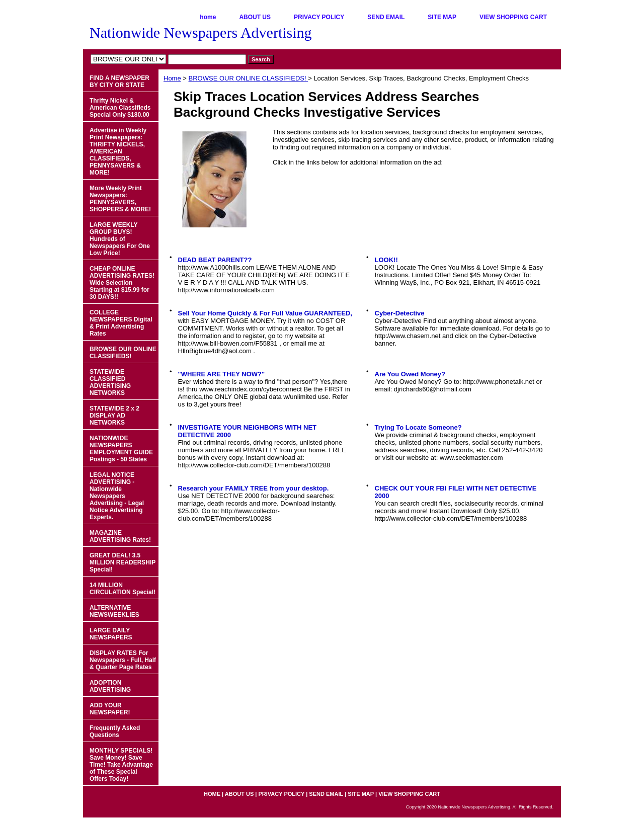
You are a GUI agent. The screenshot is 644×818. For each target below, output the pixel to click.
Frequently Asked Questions (115, 731)
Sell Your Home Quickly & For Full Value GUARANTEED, (265, 313)
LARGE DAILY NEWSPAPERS (111, 634)
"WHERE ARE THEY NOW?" (222, 374)
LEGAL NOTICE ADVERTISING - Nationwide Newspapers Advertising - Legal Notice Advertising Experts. (117, 496)
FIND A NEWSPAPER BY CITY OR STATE (119, 81)
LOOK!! (386, 260)
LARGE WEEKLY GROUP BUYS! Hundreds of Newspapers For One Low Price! (120, 239)
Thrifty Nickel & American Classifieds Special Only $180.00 (120, 108)
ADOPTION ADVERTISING (110, 686)
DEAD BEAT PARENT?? (215, 260)
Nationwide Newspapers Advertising (201, 32)
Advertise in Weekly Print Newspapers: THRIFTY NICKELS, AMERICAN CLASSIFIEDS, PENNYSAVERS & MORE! (118, 151)
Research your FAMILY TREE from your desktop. (254, 488)
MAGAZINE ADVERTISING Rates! (120, 536)
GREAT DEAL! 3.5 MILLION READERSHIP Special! (123, 562)
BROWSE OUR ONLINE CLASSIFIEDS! (249, 78)
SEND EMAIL (386, 17)
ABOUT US (255, 17)
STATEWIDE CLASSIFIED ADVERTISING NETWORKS (110, 382)
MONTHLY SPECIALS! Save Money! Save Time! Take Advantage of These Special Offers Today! (121, 765)
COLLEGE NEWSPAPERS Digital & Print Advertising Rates (121, 323)
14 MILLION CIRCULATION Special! (123, 589)
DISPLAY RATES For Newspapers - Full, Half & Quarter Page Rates (123, 660)
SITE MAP (442, 17)
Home (172, 78)
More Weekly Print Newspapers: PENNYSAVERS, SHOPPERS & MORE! (120, 199)
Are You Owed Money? (410, 374)
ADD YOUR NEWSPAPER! (110, 709)
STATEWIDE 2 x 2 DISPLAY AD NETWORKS (114, 416)
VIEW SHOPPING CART (513, 17)
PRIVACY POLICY (319, 17)
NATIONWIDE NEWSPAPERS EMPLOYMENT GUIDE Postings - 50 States (121, 449)
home (208, 17)
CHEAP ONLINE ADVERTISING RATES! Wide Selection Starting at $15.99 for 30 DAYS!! (122, 283)
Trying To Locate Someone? (418, 427)
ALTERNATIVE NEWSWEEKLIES (114, 611)
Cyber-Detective (400, 313)
